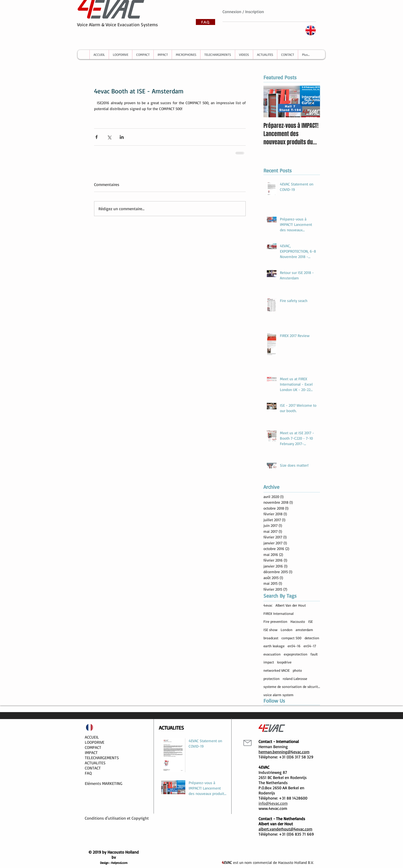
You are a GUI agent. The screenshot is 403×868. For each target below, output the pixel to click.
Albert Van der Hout (291, 605)
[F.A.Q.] (205, 22)
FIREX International (278, 613)
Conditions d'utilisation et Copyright (117, 818)
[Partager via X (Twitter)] (109, 137)
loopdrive (284, 662)
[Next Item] (312, 101)
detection (312, 638)
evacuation (272, 654)
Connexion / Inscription (243, 12)
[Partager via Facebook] (97, 137)
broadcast (271, 638)
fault (314, 654)
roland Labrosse (295, 679)
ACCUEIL (92, 737)
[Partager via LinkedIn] (122, 137)
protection (272, 679)
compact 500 (291, 638)
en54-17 (310, 646)
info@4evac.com (273, 803)
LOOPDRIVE (95, 742)
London (287, 630)
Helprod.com (119, 863)
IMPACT (91, 752)
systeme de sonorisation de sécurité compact (292, 687)
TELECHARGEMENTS (102, 758)
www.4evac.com (273, 808)
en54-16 (294, 646)
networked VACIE (277, 670)
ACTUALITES (95, 763)
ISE (310, 621)
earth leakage (274, 646)
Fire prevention (275, 621)
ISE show (271, 630)
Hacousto (298, 621)
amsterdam (304, 630)
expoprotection (296, 654)
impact (269, 662)
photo (297, 670)
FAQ (88, 773)
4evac (268, 605)
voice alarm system (278, 695)
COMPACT (93, 747)
